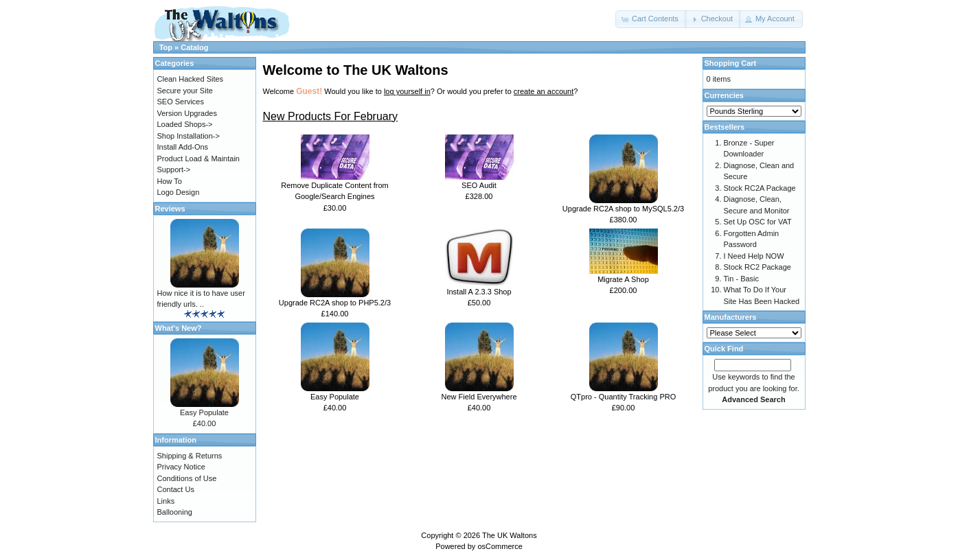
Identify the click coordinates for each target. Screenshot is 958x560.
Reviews (170, 209)
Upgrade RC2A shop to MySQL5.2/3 (623, 209)
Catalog (194, 47)
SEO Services (181, 102)
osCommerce (500, 546)
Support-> (174, 170)
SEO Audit (479, 185)
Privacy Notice (181, 467)
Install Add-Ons (183, 147)
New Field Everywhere (479, 397)
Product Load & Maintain (198, 159)
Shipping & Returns (190, 456)
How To (170, 181)
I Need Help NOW (754, 256)
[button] (651, 19)
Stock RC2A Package (760, 188)
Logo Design (179, 192)
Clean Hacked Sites (191, 79)
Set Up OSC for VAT (758, 222)
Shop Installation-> (189, 136)
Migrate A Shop (623, 279)
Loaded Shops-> (185, 124)
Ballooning (175, 512)
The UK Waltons (510, 535)
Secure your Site (185, 91)
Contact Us (176, 489)
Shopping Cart (731, 63)
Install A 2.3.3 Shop (479, 292)
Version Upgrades (187, 113)
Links (166, 501)
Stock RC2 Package (757, 267)
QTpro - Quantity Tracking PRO (623, 397)
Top (166, 47)
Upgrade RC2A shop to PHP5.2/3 (335, 303)
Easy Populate (335, 397)
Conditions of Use (187, 478)
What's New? (179, 328)
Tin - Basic (742, 279)
